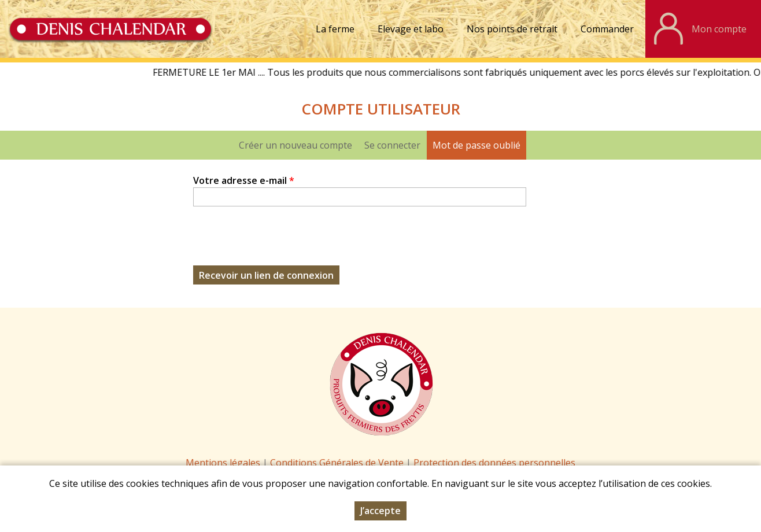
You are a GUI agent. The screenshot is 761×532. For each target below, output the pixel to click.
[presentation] (281, 243)
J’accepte (381, 511)
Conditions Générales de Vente (338, 463)
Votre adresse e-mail (244, 180)
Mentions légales (223, 463)
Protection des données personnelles (494, 463)
